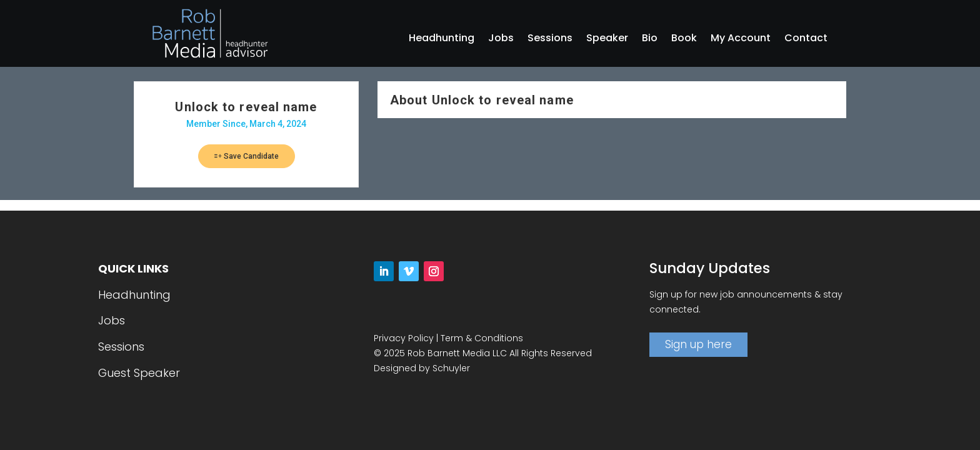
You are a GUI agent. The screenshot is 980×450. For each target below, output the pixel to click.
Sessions (550, 39)
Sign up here (698, 344)
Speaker (607, 39)
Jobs (501, 39)
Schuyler (451, 368)
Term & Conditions (482, 338)
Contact (806, 39)
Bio (650, 39)
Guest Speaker (139, 373)
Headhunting (442, 39)
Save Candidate (247, 156)
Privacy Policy (404, 338)
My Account (741, 39)
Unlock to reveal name (246, 107)
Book (684, 39)
